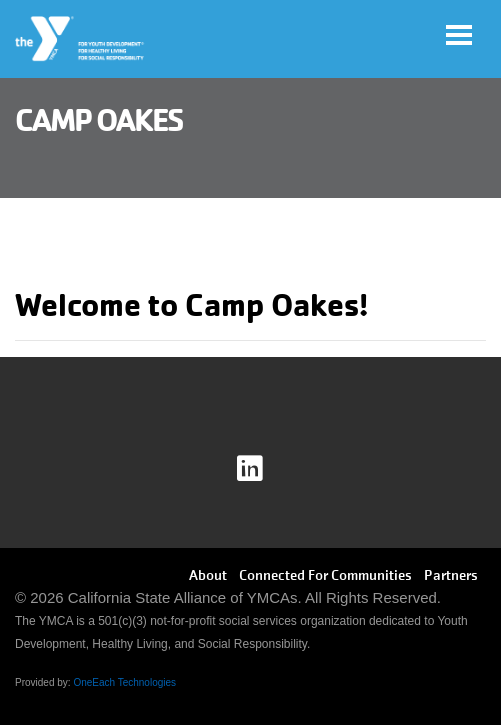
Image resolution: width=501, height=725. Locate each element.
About (208, 575)
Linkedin (263, 469)
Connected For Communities (325, 575)
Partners (451, 575)
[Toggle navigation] (459, 35)
